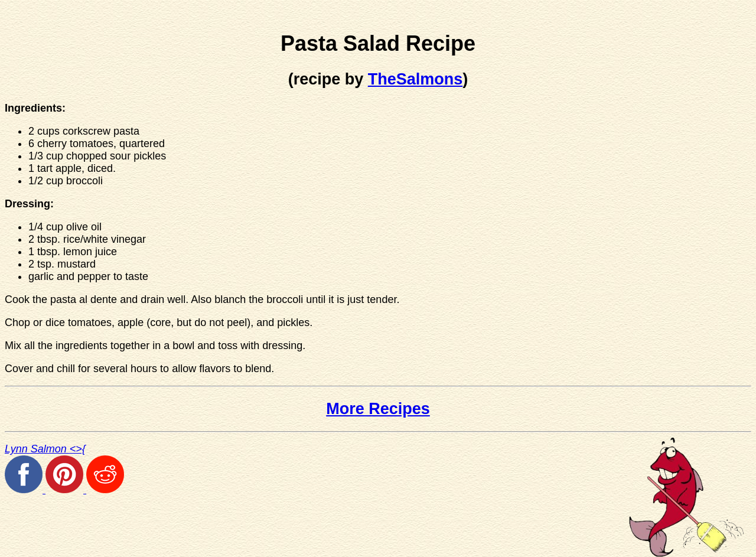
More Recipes (378, 409)
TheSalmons (416, 79)
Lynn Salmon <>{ (45, 449)
